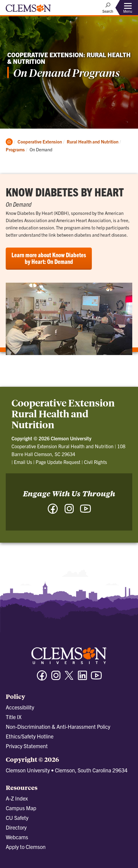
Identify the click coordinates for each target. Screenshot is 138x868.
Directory (16, 827)
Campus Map (21, 808)
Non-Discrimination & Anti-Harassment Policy (58, 727)
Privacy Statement (27, 746)
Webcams (17, 837)
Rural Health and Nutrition (93, 141)
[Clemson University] (28, 10)
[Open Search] (108, 8)
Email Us (23, 462)
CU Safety (17, 818)
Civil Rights (95, 462)
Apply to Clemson (26, 847)
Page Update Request (58, 462)
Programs (15, 149)
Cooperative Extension (40, 141)
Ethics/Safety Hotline (30, 736)
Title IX (14, 717)
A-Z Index (17, 798)
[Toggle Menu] (128, 8)
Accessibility (20, 707)
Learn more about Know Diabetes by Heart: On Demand (49, 258)
